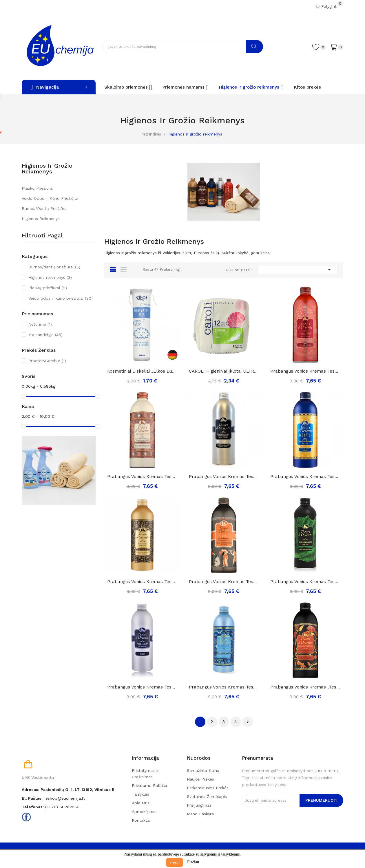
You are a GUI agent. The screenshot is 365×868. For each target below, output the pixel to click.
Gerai (175, 862)
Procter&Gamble (47, 361)
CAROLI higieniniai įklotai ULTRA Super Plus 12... (224, 371)
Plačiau (193, 862)
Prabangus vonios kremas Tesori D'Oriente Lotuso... (224, 582)
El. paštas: (32, 798)
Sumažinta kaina (203, 770)
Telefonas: (33, 807)
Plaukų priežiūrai (38, 188)
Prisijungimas (199, 805)
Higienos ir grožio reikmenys (47, 169)
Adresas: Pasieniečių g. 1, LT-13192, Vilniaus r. (69, 790)
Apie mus (141, 803)
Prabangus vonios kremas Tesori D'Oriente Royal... (142, 582)
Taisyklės (140, 794)
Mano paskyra (200, 814)
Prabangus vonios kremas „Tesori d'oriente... (305, 687)
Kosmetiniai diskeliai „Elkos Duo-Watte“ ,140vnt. (142, 371)
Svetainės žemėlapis (207, 796)
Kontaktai (141, 820)
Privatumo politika (149, 785)
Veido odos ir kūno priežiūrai (50, 198)
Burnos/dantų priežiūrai (45, 208)
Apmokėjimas (145, 812)
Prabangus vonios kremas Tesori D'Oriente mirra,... (142, 687)
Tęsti (248, 722)
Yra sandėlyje (45, 335)
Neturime (40, 324)
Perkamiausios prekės (208, 788)
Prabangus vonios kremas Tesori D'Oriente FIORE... (305, 371)
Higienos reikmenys (41, 219)
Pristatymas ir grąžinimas (145, 774)
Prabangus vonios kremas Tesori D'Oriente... (142, 477)
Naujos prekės (200, 779)
